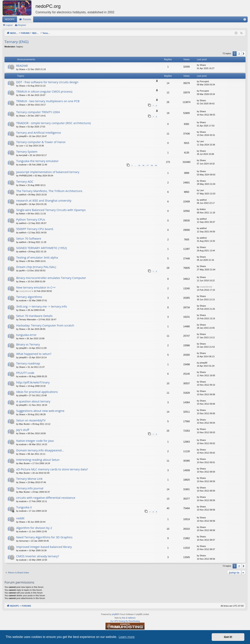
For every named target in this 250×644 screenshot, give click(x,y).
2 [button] (239, 54)
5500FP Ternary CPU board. (35, 229)
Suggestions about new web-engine (40, 411)
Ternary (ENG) (17, 42)
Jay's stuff (23, 430)
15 (139, 165)
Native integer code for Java (35, 441)
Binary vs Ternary (28, 344)
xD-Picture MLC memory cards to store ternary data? (52, 469)
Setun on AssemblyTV (31, 420)
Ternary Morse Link (29, 479)
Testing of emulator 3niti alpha (37, 257)
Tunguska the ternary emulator (37, 161)
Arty (124, 618)
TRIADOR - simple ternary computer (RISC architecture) (54, 123)
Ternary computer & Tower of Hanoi (41, 142)
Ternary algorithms (29, 297)
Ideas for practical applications (37, 392)
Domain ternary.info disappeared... (40, 450)
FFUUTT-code (25, 373)
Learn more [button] (127, 637)
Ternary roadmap (28, 363)
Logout (9, 25)
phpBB (115, 614)
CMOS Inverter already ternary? (38, 556)
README (22, 66)
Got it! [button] (228, 637)
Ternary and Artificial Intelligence (39, 133)
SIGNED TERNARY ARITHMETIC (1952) (42, 248)
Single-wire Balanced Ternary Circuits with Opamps (51, 210)
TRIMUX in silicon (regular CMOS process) (44, 91)
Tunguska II (24, 507)
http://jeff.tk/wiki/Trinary (33, 382)
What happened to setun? (34, 354)
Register (22, 25)
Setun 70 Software (29, 238)
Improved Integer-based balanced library (44, 547)
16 (143, 165)
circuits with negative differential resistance (46, 498)
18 (152, 165)
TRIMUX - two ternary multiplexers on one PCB (48, 101)
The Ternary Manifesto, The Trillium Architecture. (50, 191)
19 (156, 165)
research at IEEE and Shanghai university (44, 200)
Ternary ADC (25, 181)
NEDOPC (10, 19)
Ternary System (27, 152)
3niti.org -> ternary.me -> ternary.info (42, 306)
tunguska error (26, 335)
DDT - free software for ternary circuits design (47, 82)
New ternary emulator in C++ (36, 287)
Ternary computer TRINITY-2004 (38, 112)
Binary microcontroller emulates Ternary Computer (51, 278)
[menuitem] (245, 19)
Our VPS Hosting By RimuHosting (125, 621)
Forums (27, 19)
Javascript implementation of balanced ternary (48, 172)
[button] (244, 54)
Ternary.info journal (30, 488)
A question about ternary (33, 401)
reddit (20, 518)
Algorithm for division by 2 (34, 528)
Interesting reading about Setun (38, 460)
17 (147, 165)
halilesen (132, 618)
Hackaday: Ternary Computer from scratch (45, 325)
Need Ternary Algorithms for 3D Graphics (44, 537)
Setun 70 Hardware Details (34, 316)
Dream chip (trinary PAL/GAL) (36, 267)
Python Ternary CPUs (31, 219)
